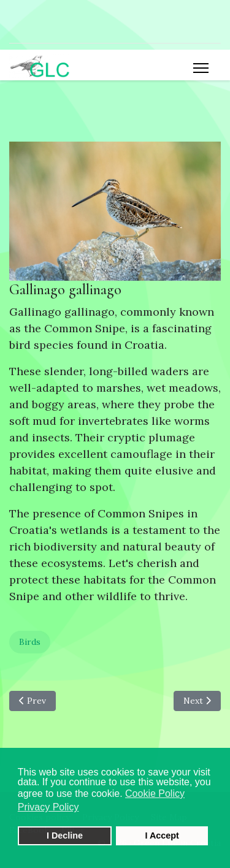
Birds (30, 642)
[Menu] (201, 68)
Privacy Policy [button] (48, 807)
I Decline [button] (65, 836)
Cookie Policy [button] (155, 794)
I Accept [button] (162, 836)
